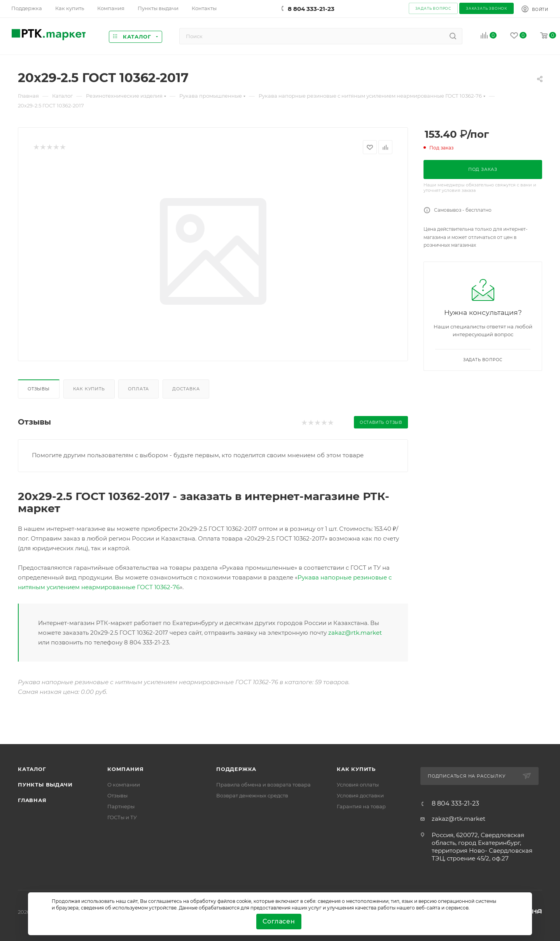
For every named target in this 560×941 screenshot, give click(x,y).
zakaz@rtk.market (355, 633)
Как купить (89, 389)
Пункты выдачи (45, 785)
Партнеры (121, 806)
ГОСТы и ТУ (122, 817)
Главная (32, 800)
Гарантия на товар (361, 806)
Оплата (138, 389)
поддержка (236, 769)
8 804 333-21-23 (311, 9)
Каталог (32, 769)
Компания (125, 769)
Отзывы (39, 389)
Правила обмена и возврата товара (263, 785)
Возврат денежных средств (252, 795)
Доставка (186, 389)
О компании (124, 785)
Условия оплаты (358, 785)
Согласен (279, 921)
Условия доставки (360, 795)
